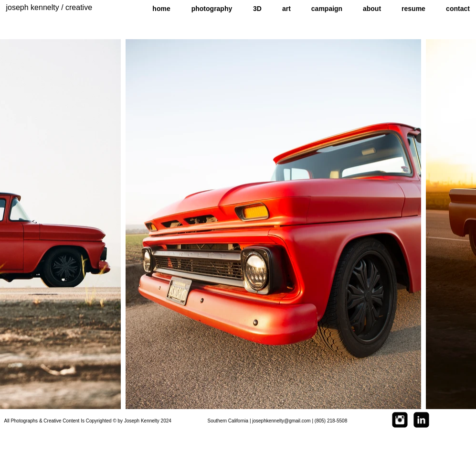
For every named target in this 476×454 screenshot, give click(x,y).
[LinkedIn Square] (421, 420)
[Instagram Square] (400, 420)
